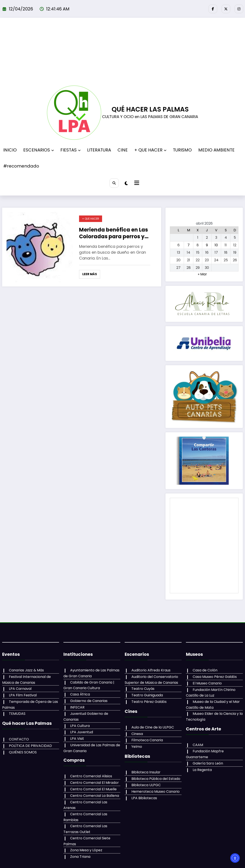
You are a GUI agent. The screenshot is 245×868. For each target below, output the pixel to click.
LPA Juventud (81, 732)
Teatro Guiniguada (147, 695)
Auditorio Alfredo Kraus (151, 670)
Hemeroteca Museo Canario (155, 792)
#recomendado (21, 166)
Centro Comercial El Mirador (94, 783)
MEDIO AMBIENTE (216, 150)
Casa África (80, 694)
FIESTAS (70, 150)
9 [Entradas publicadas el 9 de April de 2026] (207, 245)
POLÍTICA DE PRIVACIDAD (30, 746)
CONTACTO (18, 739)
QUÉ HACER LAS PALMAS (150, 109)
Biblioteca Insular (146, 772)
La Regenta (202, 770)
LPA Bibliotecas (144, 798)
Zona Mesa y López (86, 845)
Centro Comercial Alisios (91, 776)
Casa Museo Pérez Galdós (214, 677)
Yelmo (136, 747)
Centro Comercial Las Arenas (95, 802)
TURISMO (182, 150)
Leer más (90, 274)
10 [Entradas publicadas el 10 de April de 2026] (216, 245)
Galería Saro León (207, 763)
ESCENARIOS (39, 150)
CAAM (197, 745)
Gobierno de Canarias (88, 701)
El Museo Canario (207, 683)
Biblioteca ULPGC (146, 785)
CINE (123, 150)
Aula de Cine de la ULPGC (152, 727)
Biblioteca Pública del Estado (155, 779)
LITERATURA (99, 150)
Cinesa (137, 734)
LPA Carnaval (20, 689)
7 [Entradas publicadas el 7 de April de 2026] (189, 245)
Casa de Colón (205, 670)
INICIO (10, 150)
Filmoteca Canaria (147, 740)
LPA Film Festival (22, 695)
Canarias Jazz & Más (26, 670)
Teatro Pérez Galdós (149, 702)
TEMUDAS (17, 714)
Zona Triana (80, 851)
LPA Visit (77, 739)
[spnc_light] (127, 183)
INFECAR (77, 707)
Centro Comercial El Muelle (93, 789)
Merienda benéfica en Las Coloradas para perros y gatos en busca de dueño (113, 233)
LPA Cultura (79, 726)
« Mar (202, 274)
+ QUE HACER (150, 150)
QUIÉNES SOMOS (22, 752)
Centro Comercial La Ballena (94, 796)
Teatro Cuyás (142, 689)
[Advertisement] (122, 53)
